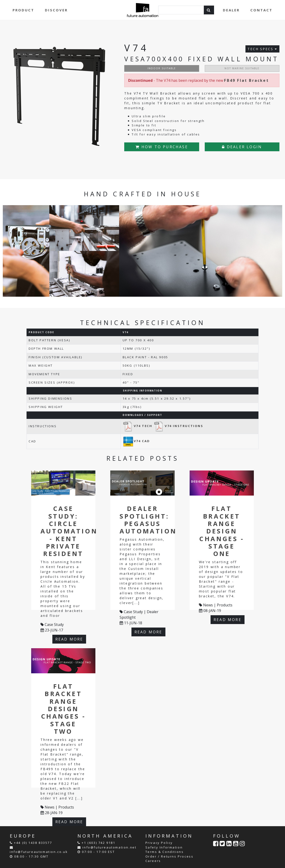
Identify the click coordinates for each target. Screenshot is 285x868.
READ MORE (69, 639)
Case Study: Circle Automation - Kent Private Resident (69, 531)
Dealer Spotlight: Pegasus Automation (148, 520)
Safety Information (164, 847)
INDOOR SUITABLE (162, 68)
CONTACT (261, 10)
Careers (153, 861)
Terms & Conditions (165, 852)
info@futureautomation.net (109, 847)
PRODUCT (23, 10)
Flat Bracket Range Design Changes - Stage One (222, 531)
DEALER (231, 10)
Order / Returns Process (169, 856)
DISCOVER (56, 10)
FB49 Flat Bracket (246, 80)
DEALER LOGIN (242, 147)
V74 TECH (138, 426)
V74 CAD (136, 441)
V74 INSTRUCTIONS (178, 426)
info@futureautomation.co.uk (39, 852)
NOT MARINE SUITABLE (242, 68)
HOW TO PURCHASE (162, 147)
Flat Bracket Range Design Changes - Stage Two (63, 709)
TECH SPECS (262, 49)
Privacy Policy (159, 843)
